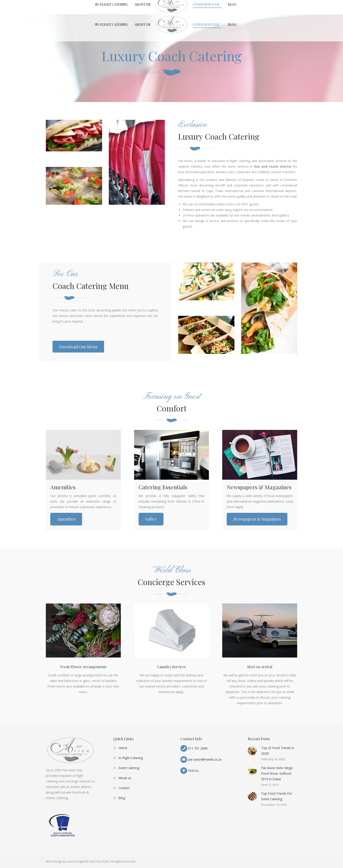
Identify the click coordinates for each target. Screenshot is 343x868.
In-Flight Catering (131, 758)
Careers (223, 4)
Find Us (193, 771)
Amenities (66, 519)
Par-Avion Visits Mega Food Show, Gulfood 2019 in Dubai (277, 773)
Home (123, 748)
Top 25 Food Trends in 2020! (278, 751)
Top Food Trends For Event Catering (277, 796)
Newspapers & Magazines (257, 519)
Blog (122, 798)
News (236, 4)
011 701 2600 (198, 748)
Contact (124, 788)
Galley (151, 519)
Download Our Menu (280, 4)
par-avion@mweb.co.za (205, 759)
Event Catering (129, 768)
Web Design (54, 861)
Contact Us (252, 4)
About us (125, 778)
